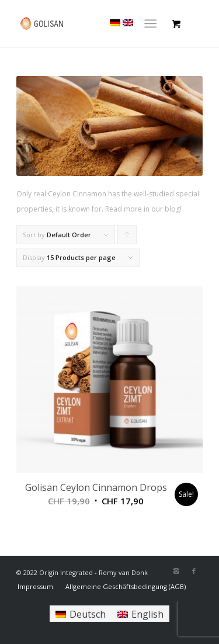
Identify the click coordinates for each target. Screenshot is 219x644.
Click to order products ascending (127, 237)
